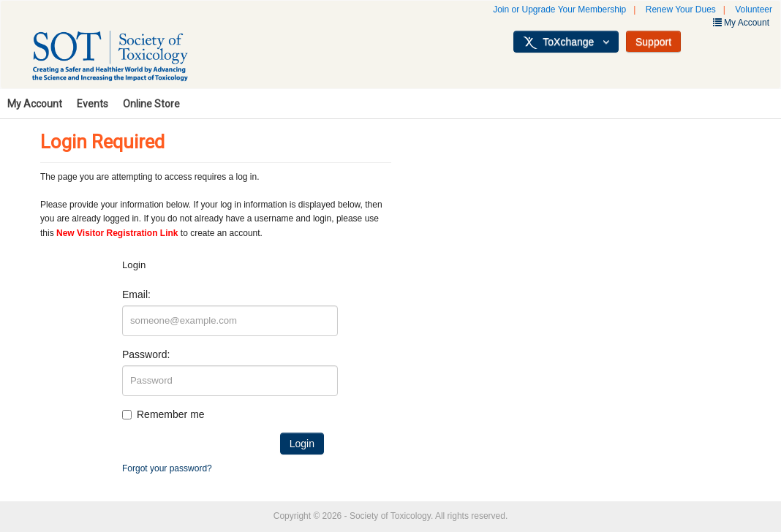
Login (302, 444)
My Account (35, 104)
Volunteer (754, 9)
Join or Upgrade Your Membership (559, 9)
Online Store (151, 104)
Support (653, 42)
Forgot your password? (167, 468)
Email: (136, 294)
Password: (146, 354)
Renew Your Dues (681, 9)
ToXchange (566, 42)
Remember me (171, 414)
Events (93, 104)
